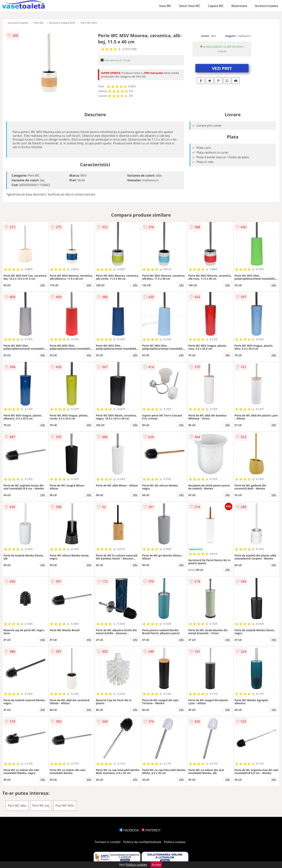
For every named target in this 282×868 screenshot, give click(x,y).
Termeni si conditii (108, 842)
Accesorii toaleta (267, 6)
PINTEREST (151, 830)
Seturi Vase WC (190, 6)
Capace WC (216, 6)
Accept (156, 865)
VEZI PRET (222, 68)
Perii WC (39, 23)
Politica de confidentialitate (142, 842)
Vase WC (165, 6)
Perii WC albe (17, 806)
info (43, 285)
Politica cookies (175, 842)
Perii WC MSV (89, 23)
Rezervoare (239, 6)
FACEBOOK (129, 830)
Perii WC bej (41, 806)
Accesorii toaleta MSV (62, 23)
